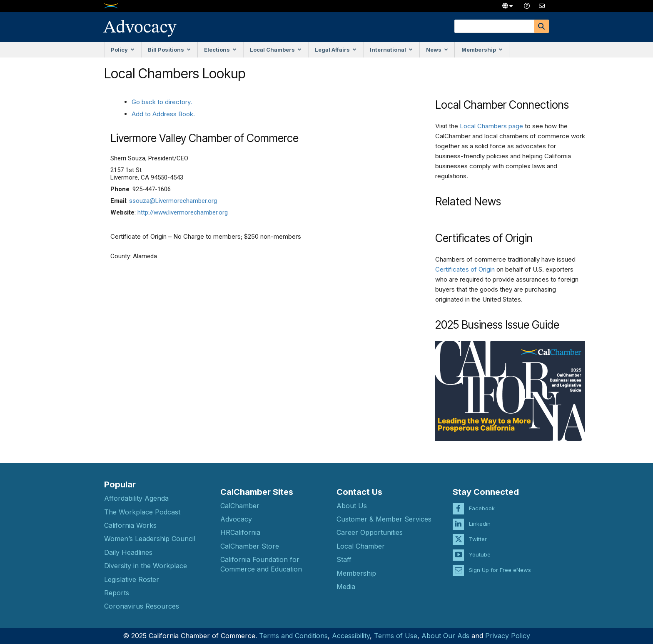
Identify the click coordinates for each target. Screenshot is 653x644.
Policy (123, 50)
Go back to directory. (162, 102)
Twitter (478, 532)
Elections (220, 50)
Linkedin (480, 517)
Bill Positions (169, 50)
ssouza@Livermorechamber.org (173, 201)
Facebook (482, 501)
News (437, 50)
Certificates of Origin (465, 269)
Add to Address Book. (163, 114)
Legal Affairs (336, 50)
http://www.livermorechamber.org (183, 212)
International (391, 50)
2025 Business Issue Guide (497, 325)
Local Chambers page (491, 126)
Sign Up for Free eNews (500, 563)
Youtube (480, 547)
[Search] (541, 26)
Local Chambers (276, 50)
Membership (482, 50)
